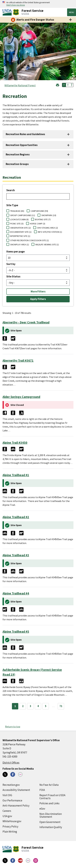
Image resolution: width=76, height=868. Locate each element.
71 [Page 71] (61, 706)
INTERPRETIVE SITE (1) (20, 236)
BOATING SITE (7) (43, 219)
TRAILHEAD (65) (17, 211)
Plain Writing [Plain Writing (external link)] (10, 832)
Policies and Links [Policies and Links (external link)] (49, 803)
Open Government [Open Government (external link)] (50, 822)
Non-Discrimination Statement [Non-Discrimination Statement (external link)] (51, 815)
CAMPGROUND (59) (39, 211)
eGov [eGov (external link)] (42, 809)
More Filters (38, 291)
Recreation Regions (18, 154)
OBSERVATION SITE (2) (20, 228)
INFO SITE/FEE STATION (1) (50, 232)
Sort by (11, 264)
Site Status (13, 276)
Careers (7, 811)
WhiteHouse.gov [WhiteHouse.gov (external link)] (12, 821)
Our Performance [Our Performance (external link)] (12, 800)
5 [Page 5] (46, 706)
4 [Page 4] (38, 706)
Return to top (13, 727)
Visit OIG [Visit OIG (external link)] (7, 795)
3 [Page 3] (30, 706)
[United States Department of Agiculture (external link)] (8, 12)
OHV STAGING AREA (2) (47, 228)
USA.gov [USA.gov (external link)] (7, 816)
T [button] (64, 85)
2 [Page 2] (23, 706)
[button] (58, 85)
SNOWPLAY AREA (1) (20, 245)
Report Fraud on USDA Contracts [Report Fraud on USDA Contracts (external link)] (52, 797)
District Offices (11, 763)
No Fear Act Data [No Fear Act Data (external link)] (49, 785)
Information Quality (51, 827)
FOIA (42, 790)
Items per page (16, 252)
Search (11, 190)
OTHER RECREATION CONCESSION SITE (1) (29, 240)
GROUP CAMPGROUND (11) (23, 215)
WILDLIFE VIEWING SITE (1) (47, 245)
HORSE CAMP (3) (38, 224)
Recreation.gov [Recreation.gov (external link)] (11, 785)
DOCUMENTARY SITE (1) (21, 232)
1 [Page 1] (15, 706)
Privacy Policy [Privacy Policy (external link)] (10, 826)
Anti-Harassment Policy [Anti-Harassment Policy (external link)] (16, 806)
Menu (72, 12)
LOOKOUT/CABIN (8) (19, 219)
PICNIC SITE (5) (17, 224)
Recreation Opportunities (22, 145)
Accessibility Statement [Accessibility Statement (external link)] (16, 790)
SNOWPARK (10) (49, 215)
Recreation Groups (17, 164)
